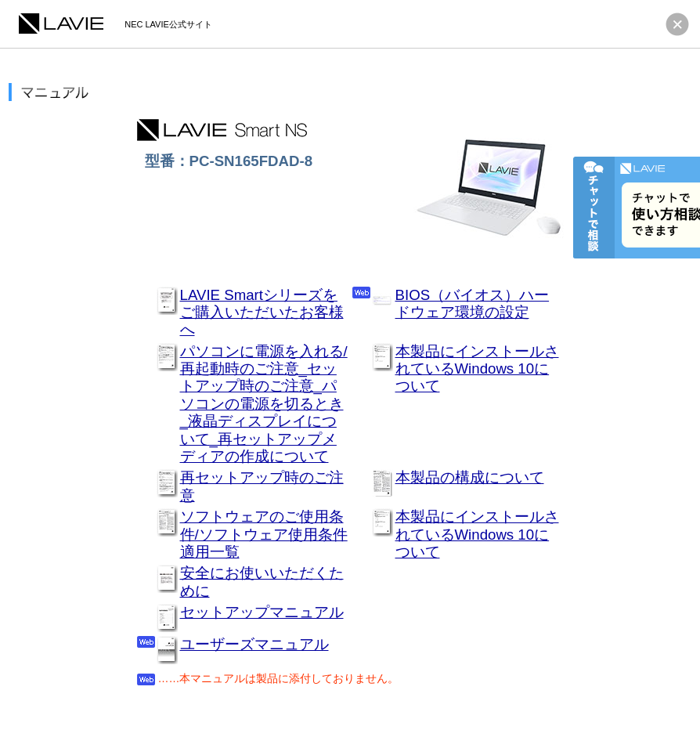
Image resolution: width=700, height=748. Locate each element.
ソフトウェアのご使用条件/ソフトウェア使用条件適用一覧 (264, 534)
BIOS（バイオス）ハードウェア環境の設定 (473, 304)
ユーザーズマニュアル (254, 644)
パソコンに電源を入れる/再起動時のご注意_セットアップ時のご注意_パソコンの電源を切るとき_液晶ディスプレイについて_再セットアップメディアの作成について (264, 404)
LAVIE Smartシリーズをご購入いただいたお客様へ (262, 313)
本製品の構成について (470, 477)
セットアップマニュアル (262, 612)
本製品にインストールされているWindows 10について (477, 369)
